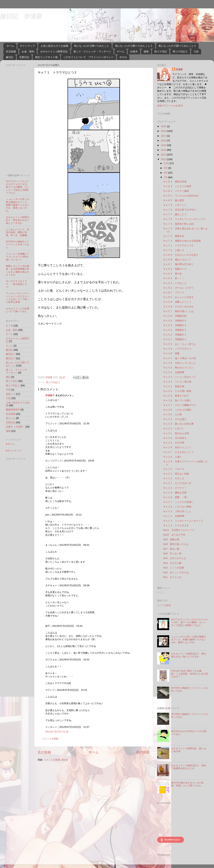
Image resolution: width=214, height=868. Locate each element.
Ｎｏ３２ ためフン (174, 428)
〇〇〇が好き (164, 605)
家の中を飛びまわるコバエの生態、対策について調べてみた (187, 784)
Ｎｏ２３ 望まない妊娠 (176, 474)
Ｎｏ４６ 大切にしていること (180, 363)
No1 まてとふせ (172, 577)
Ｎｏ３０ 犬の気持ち (175, 438)
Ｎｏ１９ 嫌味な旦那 (175, 493)
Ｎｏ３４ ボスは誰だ (175, 419)
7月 (166, 177)
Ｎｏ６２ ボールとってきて (178, 288)
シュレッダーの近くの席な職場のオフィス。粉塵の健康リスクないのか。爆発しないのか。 (18, 205)
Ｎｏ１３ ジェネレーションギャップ (183, 521)
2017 (164, 136)
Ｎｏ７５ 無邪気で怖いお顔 (178, 224)
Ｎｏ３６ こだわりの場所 (177, 410)
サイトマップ (27, 46)
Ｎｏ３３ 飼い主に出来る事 (178, 424)
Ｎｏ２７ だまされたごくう (178, 452)
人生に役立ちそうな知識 (54, 46)
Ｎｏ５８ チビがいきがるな (178, 307)
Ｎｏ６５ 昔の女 (173, 274)
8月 (166, 173)
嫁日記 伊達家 (21, 16)
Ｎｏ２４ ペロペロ (174, 469)
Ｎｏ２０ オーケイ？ (175, 488)
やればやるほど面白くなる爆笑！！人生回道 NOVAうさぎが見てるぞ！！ (190, 674)
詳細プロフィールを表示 (170, 106)
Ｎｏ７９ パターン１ (175, 205)
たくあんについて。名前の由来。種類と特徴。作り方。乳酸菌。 (18, 232)
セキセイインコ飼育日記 (54, 51)
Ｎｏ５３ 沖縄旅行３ (175, 330)
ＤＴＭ (9, 326)
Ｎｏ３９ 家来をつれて (176, 396)
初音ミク (11, 394)
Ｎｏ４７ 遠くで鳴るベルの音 (180, 358)
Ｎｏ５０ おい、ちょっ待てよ (180, 344)
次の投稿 (44, 752)
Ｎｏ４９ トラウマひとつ (177, 349)
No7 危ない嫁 (171, 549)
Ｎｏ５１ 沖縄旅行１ (175, 339)
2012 (164, 159)
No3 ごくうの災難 (174, 568)
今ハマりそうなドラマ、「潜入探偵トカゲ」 (16, 284)
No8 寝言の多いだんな (176, 544)
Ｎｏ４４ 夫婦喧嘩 (174, 372)
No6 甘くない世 (172, 553)
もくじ (9, 346)
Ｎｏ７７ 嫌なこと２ (175, 214)
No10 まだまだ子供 (174, 535)
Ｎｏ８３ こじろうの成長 (177, 186)
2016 (164, 141)
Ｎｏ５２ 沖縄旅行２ (175, 335)
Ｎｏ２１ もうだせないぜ (177, 483)
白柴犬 (134, 51)
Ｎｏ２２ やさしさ (174, 478)
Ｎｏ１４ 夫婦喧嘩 (174, 516)
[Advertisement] (66, 349)
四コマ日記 (161, 51)
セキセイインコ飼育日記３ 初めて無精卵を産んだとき (189, 767)
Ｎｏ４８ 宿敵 (171, 353)
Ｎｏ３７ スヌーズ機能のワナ (180, 405)
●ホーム (10, 444)
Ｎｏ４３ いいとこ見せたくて (180, 377)
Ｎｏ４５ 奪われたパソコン (178, 368)
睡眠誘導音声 (13, 410)
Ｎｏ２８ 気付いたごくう (177, 447)
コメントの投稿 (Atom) (56, 760)
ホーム (10, 46)
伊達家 (179, 69)
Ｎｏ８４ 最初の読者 (175, 182)
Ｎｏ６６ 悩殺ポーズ (175, 269)
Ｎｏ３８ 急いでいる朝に (177, 400)
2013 (164, 155)
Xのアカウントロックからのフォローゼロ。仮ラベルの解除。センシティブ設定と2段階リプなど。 (18, 187)
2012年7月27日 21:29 (57, 732)
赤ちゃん (11, 418)
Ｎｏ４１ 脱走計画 (174, 386)
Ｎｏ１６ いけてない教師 (177, 507)
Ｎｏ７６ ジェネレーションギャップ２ (184, 219)
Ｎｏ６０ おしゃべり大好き (178, 297)
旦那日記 (24, 57)
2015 (164, 145)
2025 (164, 126)
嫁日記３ (11, 358)
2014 (164, 150)
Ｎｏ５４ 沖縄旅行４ (175, 325)
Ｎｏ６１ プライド (174, 292)
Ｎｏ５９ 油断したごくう (177, 302)
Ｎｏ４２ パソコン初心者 (177, 382)
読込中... (162, 592)
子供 (8, 390)
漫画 (146, 51)
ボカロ (123, 57)
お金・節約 (28, 51)
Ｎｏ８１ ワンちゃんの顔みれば (181, 196)
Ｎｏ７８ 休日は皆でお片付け (180, 210)
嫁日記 (10, 57)
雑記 (8, 377)
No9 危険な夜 (171, 539)
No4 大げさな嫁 (172, 563)
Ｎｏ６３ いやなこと (175, 283)
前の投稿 (143, 752)
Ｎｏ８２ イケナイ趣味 (176, 191)
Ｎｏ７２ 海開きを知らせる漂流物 (182, 241)
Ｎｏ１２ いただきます (176, 525)
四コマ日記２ (180, 51)
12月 (167, 163)
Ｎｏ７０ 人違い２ (174, 250)
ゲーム (121, 51)
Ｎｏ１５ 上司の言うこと (177, 511)
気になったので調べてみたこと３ (177, 46)
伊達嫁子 (50, 395)
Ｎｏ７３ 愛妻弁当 (174, 236)
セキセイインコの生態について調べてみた (18, 310)
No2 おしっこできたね (176, 572)
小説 (196, 51)
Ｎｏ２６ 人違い (173, 457)
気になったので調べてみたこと (92, 46)
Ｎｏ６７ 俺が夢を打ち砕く (178, 264)
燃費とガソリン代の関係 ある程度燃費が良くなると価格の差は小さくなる (18, 270)
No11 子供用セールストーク (179, 530)
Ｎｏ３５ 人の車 (173, 414)
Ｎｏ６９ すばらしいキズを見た (181, 255)
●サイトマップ (14, 451)
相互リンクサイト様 (46, 57)
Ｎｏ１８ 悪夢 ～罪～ (176, 497)
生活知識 (11, 51)
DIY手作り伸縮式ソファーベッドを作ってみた (18, 245)
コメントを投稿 (50, 739)
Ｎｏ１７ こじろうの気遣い (178, 502)
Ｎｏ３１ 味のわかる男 (176, 433)
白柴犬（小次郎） (15, 427)
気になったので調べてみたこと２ (134, 46)
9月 (166, 168)
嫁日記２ (11, 354)
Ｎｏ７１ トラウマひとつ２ (178, 245)
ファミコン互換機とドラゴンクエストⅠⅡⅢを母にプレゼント (18, 257)
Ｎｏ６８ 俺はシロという (177, 259)
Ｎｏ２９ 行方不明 (174, 443)
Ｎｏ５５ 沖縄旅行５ (175, 321)
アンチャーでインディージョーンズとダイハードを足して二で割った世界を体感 (18, 298)
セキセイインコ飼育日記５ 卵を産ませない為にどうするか (18, 220)
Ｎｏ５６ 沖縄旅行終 (175, 316)
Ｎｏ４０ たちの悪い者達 (177, 391)
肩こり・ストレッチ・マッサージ (92, 51)
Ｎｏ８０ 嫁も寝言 (174, 200)
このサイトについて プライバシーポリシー (88, 57)
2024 (164, 131)
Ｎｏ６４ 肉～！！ (174, 278)
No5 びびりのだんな (175, 558)
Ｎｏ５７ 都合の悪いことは (178, 311)
